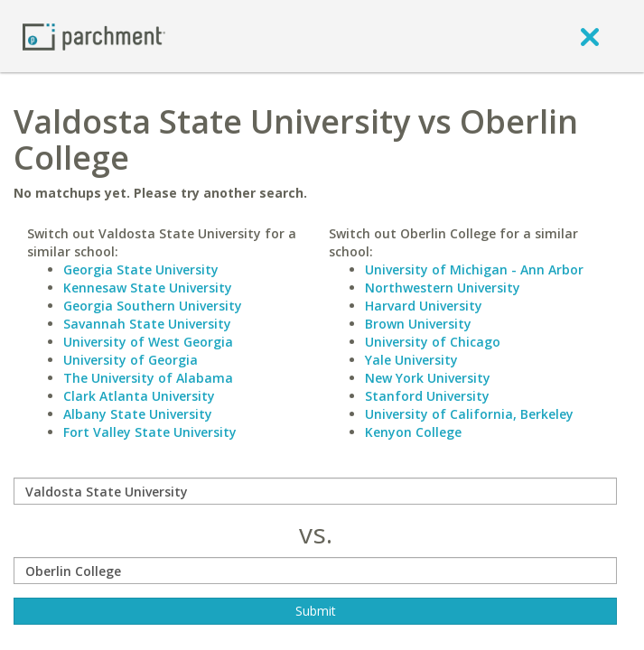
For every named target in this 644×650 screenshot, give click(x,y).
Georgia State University (141, 269)
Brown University (418, 324)
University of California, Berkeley (469, 414)
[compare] (315, 491)
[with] (315, 571)
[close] (590, 36)
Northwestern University (443, 288)
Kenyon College (413, 432)
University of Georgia (131, 360)
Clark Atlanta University (139, 396)
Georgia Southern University (153, 306)
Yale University (411, 360)
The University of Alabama (148, 378)
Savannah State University (147, 324)
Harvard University (424, 306)
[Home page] (94, 36)
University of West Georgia (148, 342)
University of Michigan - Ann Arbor (474, 269)
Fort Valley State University (150, 432)
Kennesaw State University (148, 288)
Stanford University (427, 396)
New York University (428, 378)
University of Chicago (433, 342)
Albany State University (138, 414)
